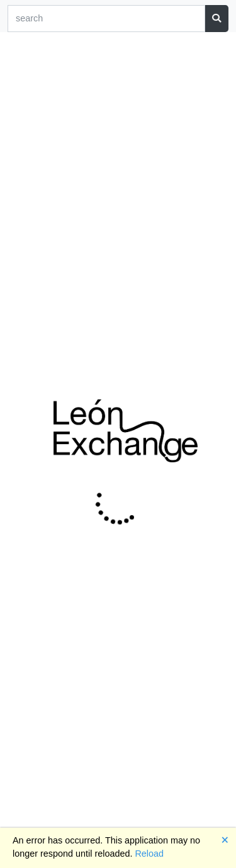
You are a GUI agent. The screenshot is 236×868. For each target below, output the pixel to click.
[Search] (106, 19)
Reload (149, 854)
